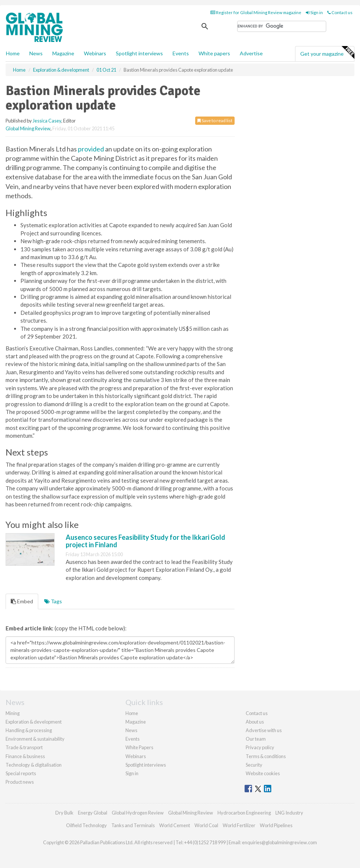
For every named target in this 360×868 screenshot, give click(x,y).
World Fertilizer (239, 825)
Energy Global (93, 813)
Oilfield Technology (86, 825)
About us (255, 722)
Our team (256, 739)
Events (181, 53)
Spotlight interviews (139, 53)
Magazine (63, 53)
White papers (214, 53)
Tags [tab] (53, 601)
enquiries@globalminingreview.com (279, 842)
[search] (282, 26)
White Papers (139, 747)
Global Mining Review (28, 128)
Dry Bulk (64, 813)
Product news (20, 782)
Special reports (21, 773)
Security (254, 765)
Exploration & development (34, 722)
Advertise (251, 53)
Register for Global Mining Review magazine (256, 12)
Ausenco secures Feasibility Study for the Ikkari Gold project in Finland (145, 541)
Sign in (314, 12)
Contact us (340, 12)
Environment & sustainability (35, 739)
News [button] (36, 53)
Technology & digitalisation (34, 765)
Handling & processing (29, 730)
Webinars (95, 53)
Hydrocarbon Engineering (244, 813)
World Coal (206, 825)
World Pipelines (276, 825)
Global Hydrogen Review (138, 813)
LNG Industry (289, 813)
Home (13, 53)
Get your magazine (327, 53)
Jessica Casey (47, 121)
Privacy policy (260, 747)
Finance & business (25, 756)
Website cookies (263, 773)
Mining (13, 713)
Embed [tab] (22, 601)
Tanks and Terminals (133, 825)
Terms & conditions (266, 756)
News (131, 730)
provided (91, 149)
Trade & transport (24, 747)
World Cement (175, 825)
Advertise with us (264, 730)
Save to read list (215, 120)
